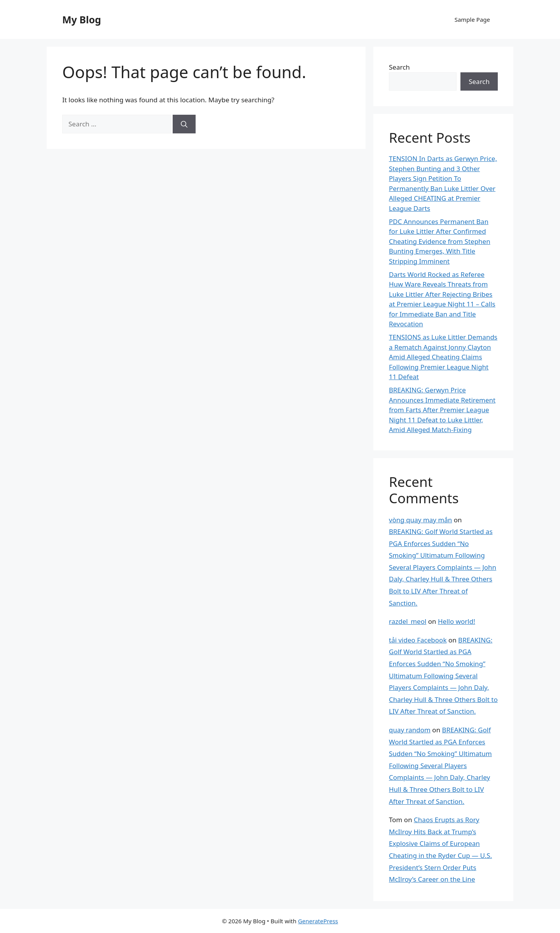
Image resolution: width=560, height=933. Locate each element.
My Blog (82, 19)
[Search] (184, 124)
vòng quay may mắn (420, 520)
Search (399, 67)
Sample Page (472, 19)
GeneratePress (318, 921)
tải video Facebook (418, 640)
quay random (410, 730)
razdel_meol (408, 621)
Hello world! (457, 621)
